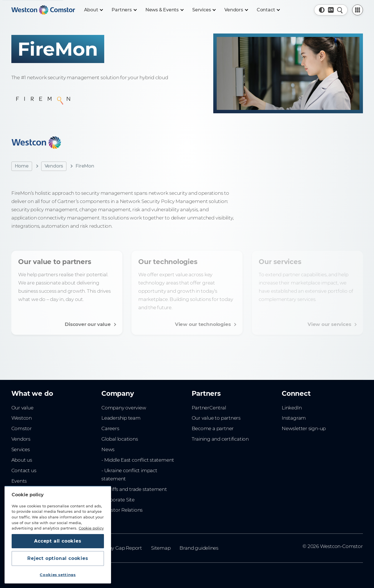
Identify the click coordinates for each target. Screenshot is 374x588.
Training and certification (220, 439)
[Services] (204, 10)
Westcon (22, 418)
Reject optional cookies (58, 558)
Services (21, 449)
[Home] (43, 10)
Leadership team (121, 418)
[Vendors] (236, 10)
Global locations (120, 439)
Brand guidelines (199, 548)
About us (22, 460)
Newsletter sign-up (304, 428)
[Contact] (268, 10)
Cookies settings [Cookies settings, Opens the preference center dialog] (58, 575)
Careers (110, 428)
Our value (22, 408)
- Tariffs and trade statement (134, 489)
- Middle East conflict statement (138, 460)
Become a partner (213, 428)
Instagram (294, 418)
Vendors (54, 166)
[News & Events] (164, 10)
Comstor (22, 428)
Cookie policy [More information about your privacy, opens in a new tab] (91, 528)
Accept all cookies (58, 541)
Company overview (124, 408)
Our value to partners (216, 418)
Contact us (24, 470)
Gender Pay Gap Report (115, 548)
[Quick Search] (340, 10)
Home (22, 166)
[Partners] (124, 10)
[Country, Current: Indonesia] (331, 10)
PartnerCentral (209, 408)
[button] (322, 10)
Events (19, 481)
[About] (93, 10)
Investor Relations (122, 510)
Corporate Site (118, 500)
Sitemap (161, 548)
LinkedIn (292, 408)
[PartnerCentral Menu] (358, 10)
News (108, 449)
